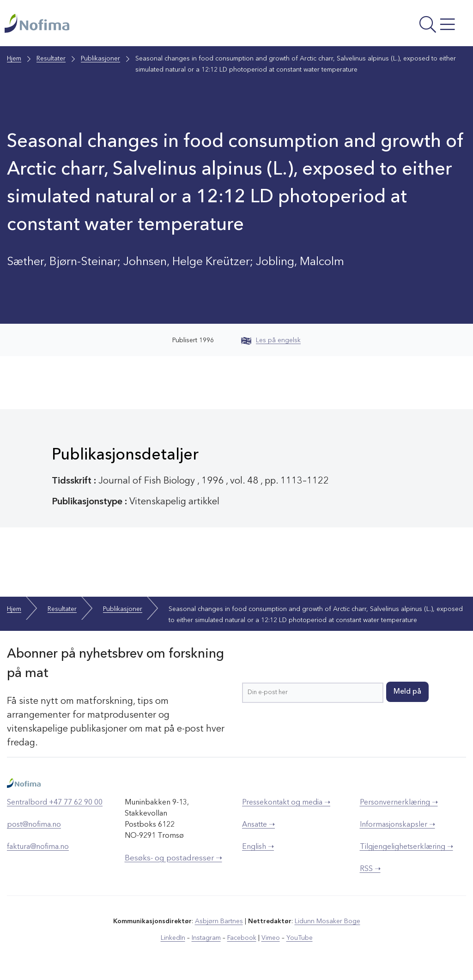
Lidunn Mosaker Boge (327, 921)
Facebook (242, 938)
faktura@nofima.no (38, 847)
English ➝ (258, 847)
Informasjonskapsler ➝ (397, 825)
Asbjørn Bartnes (219, 921)
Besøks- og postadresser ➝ (173, 858)
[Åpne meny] (382, 25)
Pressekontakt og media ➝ (286, 803)
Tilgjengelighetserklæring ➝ (406, 847)
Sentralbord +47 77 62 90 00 (55, 803)
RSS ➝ (370, 869)
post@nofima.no (34, 825)
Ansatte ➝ (258, 825)
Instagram (206, 938)
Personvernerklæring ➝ (399, 803)
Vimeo (271, 938)
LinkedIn (173, 938)
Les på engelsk (271, 340)
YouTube (300, 938)
